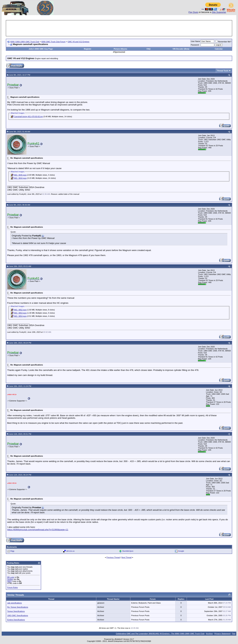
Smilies (10, 579)
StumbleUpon (128, 551)
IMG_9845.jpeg (20, 175)
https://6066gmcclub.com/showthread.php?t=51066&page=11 (38, 530)
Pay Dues (193, 12)
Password (195, 45)
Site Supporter (219, 12)
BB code (11, 577)
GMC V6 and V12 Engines (79, 42)
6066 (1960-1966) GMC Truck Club (25, 42)
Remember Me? (223, 42)
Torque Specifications (16, 611)
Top (234, 634)
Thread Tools (223, 71)
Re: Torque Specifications (18, 607)
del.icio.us (70, 551)
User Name (196, 41)
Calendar (219, 49)
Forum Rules (12, 587)
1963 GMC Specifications (18, 615)
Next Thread (126, 557)
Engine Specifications (16, 620)
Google (181, 551)
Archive (209, 634)
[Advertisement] (119, 28)
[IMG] (9, 581)
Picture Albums (120, 49)
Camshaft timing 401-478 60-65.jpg (28, 117)
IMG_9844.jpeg (20, 178)
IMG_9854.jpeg (20, 316)
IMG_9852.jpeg (20, 310)
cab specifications (15, 603)
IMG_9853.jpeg (20, 313)
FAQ (149, 49)
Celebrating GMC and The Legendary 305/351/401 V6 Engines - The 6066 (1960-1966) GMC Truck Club (160, 634)
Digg (12, 551)
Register (88, 49)
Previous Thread (113, 557)
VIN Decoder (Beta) (181, 49)
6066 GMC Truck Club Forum (54, 42)
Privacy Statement (222, 634)
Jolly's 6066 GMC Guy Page (41, 49)
